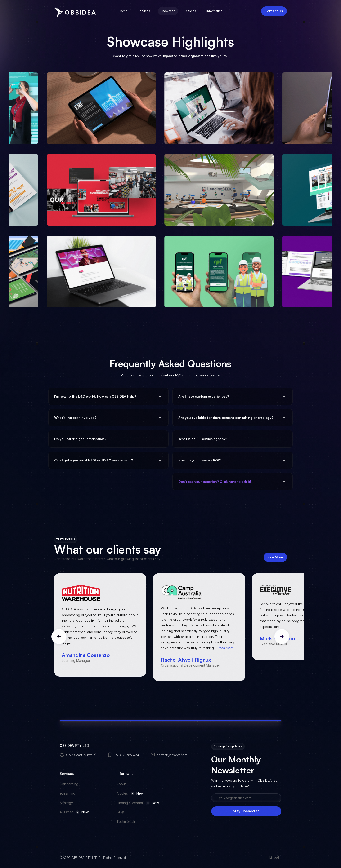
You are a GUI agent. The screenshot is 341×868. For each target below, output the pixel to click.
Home (123, 11)
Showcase (168, 11)
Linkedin (275, 857)
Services (144, 11)
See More (275, 559)
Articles (191, 11)
